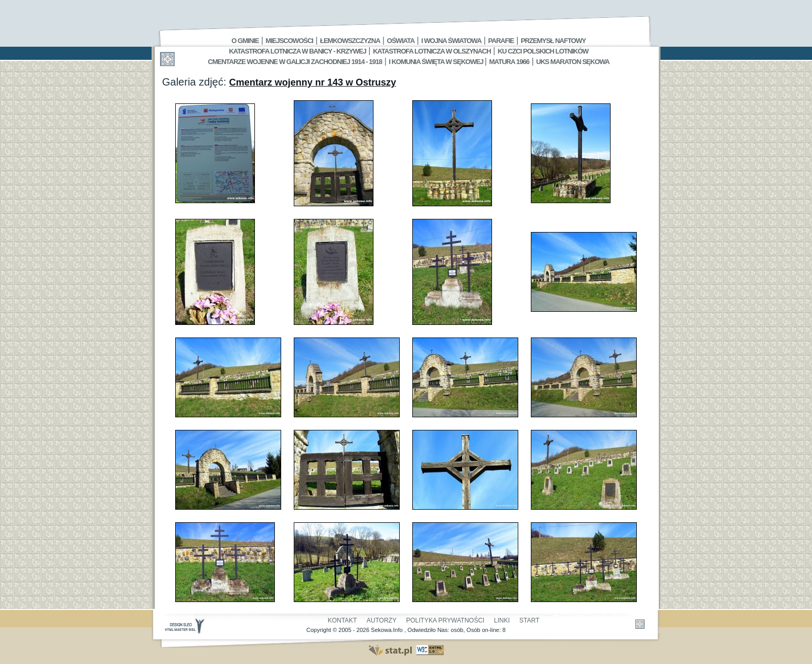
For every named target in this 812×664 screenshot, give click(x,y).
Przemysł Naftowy (553, 41)
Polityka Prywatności (445, 620)
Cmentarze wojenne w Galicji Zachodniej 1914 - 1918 (295, 62)
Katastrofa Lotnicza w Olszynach (432, 51)
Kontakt (343, 620)
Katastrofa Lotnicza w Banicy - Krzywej (297, 51)
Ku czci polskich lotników (543, 51)
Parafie (501, 41)
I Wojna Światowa (451, 41)
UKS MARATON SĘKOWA (573, 62)
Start (529, 620)
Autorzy (382, 620)
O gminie (245, 41)
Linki (502, 620)
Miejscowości (289, 41)
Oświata (401, 41)
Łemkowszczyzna (350, 41)
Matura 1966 (509, 62)
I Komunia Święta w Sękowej (437, 62)
